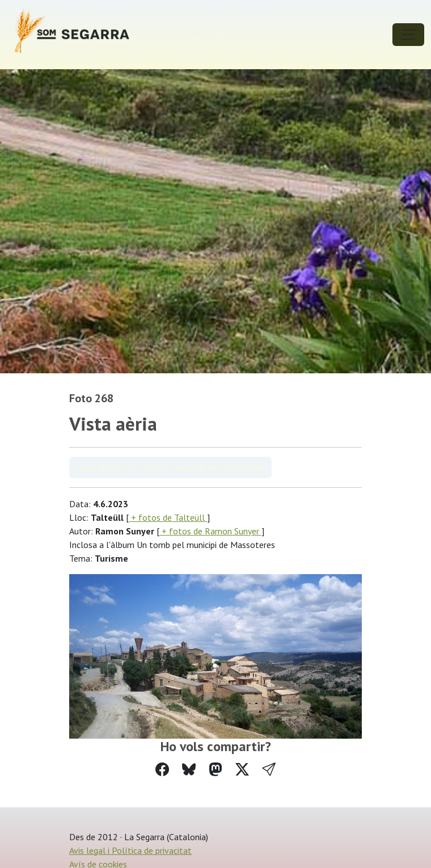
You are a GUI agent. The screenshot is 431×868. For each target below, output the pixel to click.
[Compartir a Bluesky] (189, 770)
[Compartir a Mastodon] (216, 770)
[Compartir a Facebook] (162, 770)
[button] (269, 770)
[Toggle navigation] (408, 35)
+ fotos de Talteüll (168, 517)
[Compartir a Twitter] (242, 770)
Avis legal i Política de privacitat (130, 850)
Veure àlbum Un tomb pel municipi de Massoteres (170, 467)
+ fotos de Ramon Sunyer (210, 531)
